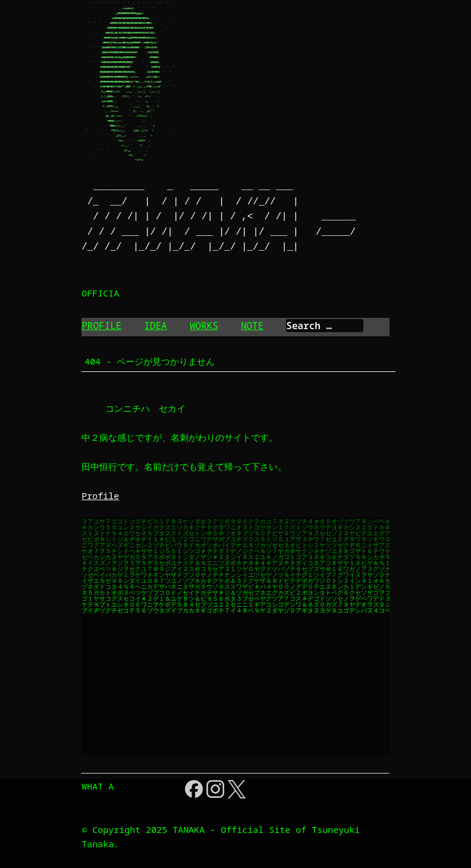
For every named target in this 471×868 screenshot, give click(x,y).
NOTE (252, 326)
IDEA (155, 326)
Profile (100, 495)
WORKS (204, 326)
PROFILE (101, 326)
